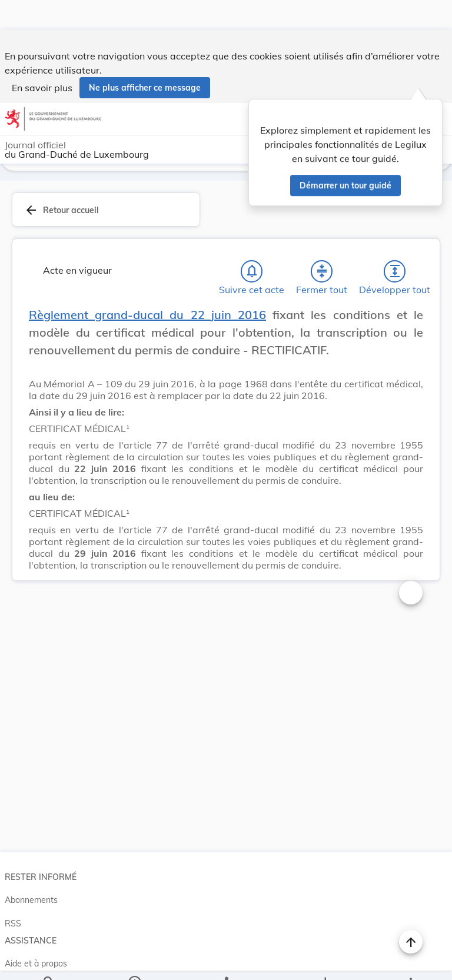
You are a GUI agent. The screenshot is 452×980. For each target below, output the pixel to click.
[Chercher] (49, 961)
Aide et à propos (36, 935)
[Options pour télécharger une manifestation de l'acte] (325, 961)
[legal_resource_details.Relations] (226, 961)
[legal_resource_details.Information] (134, 961)
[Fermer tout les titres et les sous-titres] (322, 243)
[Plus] (410, 961)
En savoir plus (42, 58)
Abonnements (31, 872)
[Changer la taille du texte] (411, 564)
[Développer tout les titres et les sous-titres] (395, 243)
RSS (13, 895)
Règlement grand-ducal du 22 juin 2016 (147, 286)
